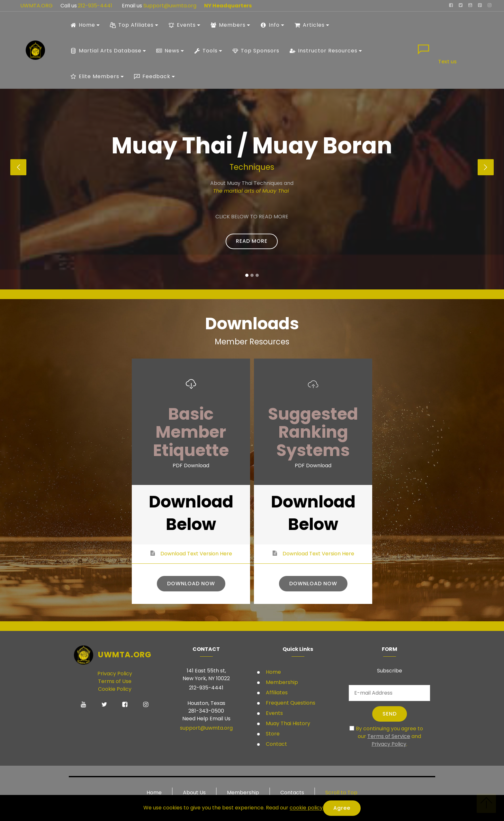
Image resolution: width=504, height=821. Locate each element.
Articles (310, 25)
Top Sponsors (256, 51)
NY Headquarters (228, 6)
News (168, 51)
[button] (18, 167)
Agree (342, 808)
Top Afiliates (132, 25)
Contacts (292, 793)
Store (272, 734)
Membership (281, 682)
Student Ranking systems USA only (290, 250)
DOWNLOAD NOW (191, 584)
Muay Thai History (287, 723)
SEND (390, 714)
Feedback (152, 76)
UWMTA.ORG (36, 6)
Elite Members (95, 76)
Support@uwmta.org (171, 6)
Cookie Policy (115, 689)
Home (83, 25)
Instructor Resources (324, 51)
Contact (276, 744)
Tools (206, 51)
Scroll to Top (341, 793)
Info (270, 25)
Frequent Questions (291, 703)
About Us (194, 793)
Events (182, 25)
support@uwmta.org (206, 728)
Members (228, 25)
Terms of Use (115, 681)
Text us (447, 62)
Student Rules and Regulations (212, 250)
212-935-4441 (94, 6)
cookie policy (306, 808)
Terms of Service (389, 736)
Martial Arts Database (106, 51)
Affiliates (276, 693)
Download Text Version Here (196, 554)
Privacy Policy (115, 674)
